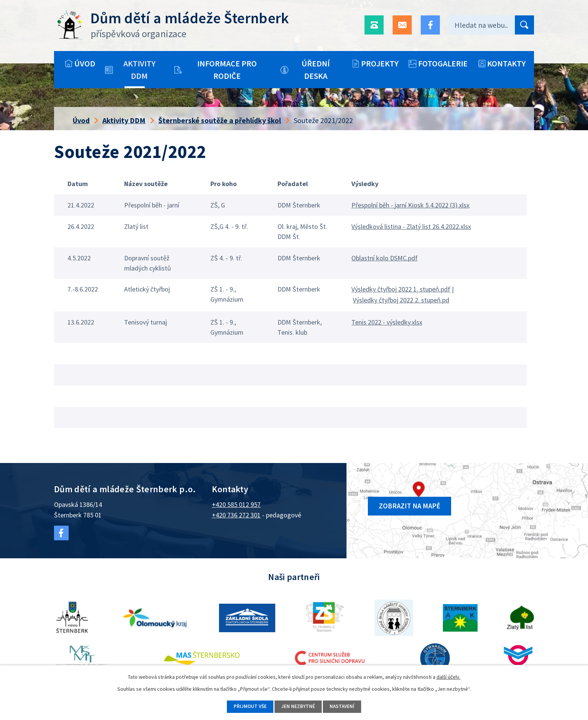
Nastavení (345, 706)
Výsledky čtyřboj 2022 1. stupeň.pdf (401, 289)
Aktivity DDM (139, 70)
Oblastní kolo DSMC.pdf (385, 258)
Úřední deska (316, 70)
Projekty (380, 63)
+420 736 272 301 (236, 515)
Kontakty (506, 63)
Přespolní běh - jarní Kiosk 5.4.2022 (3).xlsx (410, 205)
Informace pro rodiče (227, 70)
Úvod (85, 63)
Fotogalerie (443, 63)
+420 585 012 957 (236, 504)
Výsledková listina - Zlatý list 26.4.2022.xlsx (411, 226)
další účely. (448, 676)
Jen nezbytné (298, 706)
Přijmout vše (247, 706)
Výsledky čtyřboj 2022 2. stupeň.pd (401, 300)
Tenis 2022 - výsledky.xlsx (387, 322)
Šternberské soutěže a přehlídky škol (220, 120)
